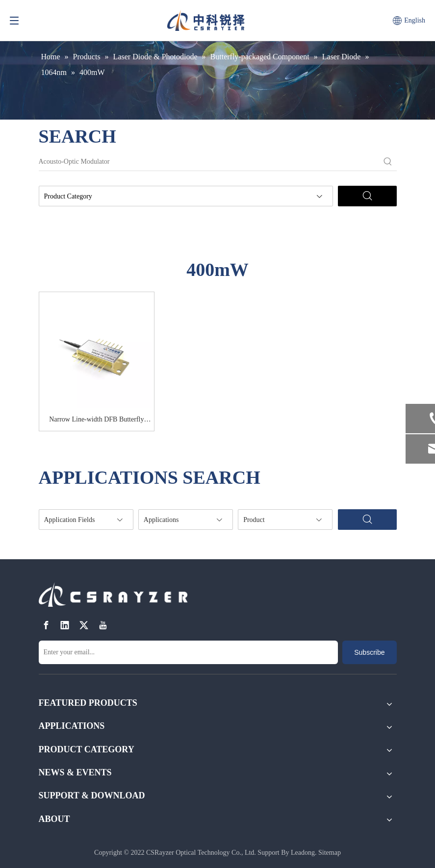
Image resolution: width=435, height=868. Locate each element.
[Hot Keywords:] (388, 162)
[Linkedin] (65, 626)
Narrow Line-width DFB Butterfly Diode (96, 421)
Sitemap (330, 853)
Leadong (303, 853)
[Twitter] (84, 626)
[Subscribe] (369, 652)
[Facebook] (46, 626)
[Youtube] (103, 626)
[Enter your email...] (188, 652)
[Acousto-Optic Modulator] (209, 162)
